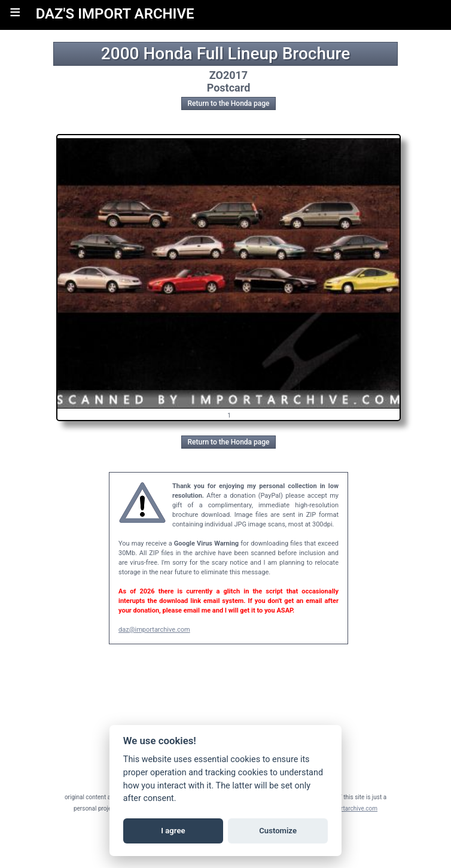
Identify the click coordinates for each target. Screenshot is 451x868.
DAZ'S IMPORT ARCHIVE (115, 14)
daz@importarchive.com (154, 630)
